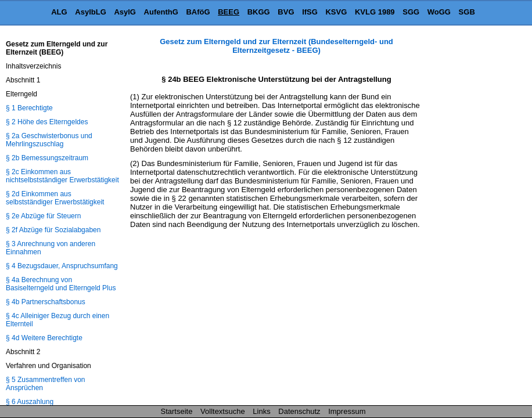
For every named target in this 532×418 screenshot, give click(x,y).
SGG (411, 12)
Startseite (177, 411)
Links (261, 411)
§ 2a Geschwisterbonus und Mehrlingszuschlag (49, 140)
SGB (467, 12)
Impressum (347, 411)
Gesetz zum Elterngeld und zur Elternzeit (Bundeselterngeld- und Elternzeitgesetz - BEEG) (276, 46)
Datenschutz (299, 411)
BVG (286, 12)
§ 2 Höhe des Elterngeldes (47, 122)
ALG (59, 12)
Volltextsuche (223, 411)
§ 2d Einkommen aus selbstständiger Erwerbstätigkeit (55, 198)
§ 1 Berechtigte (29, 108)
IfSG (310, 12)
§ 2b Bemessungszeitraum (47, 158)
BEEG (229, 12)
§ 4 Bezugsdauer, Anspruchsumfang (62, 266)
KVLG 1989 (375, 12)
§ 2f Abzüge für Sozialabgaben (53, 230)
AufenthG (161, 12)
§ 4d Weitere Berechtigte (44, 338)
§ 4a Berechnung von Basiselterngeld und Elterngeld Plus (61, 284)
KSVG (336, 12)
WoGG (439, 12)
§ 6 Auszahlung (30, 402)
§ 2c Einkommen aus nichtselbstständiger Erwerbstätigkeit (62, 176)
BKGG (259, 12)
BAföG (198, 12)
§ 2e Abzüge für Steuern (43, 216)
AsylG (125, 12)
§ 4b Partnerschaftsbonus (46, 302)
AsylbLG (90, 12)
